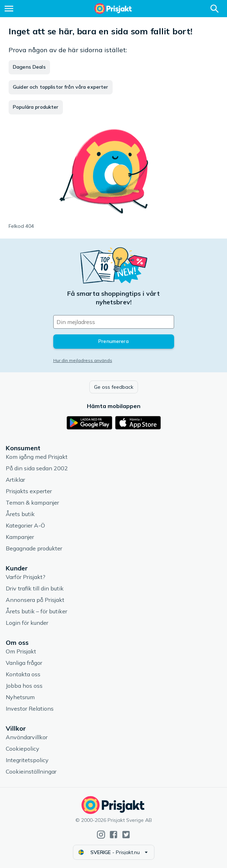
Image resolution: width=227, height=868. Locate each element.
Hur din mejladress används (83, 360)
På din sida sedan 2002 (37, 468)
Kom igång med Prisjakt (37, 457)
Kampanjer (20, 537)
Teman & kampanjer (32, 502)
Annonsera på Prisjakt (35, 600)
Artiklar (15, 480)
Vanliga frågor (24, 663)
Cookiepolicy (23, 749)
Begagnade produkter (34, 548)
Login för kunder (27, 623)
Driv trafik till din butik (35, 588)
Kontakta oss (23, 674)
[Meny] (9, 9)
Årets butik (20, 514)
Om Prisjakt (21, 651)
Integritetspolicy (27, 760)
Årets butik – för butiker (36, 611)
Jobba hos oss (24, 686)
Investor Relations (30, 708)
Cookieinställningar (31, 771)
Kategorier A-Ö (25, 525)
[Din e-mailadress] (114, 322)
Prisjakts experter (29, 491)
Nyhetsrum (20, 697)
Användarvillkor (27, 737)
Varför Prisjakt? (26, 577)
